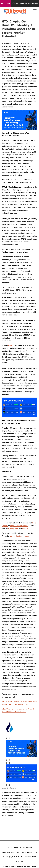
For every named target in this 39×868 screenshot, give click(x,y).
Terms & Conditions (29, 852)
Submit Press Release (11, 852)
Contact (20, 861)
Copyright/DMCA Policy (13, 857)
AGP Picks (5, 3)
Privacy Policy (30, 857)
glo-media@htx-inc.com (19, 536)
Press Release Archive (23, 848)
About (10, 848)
